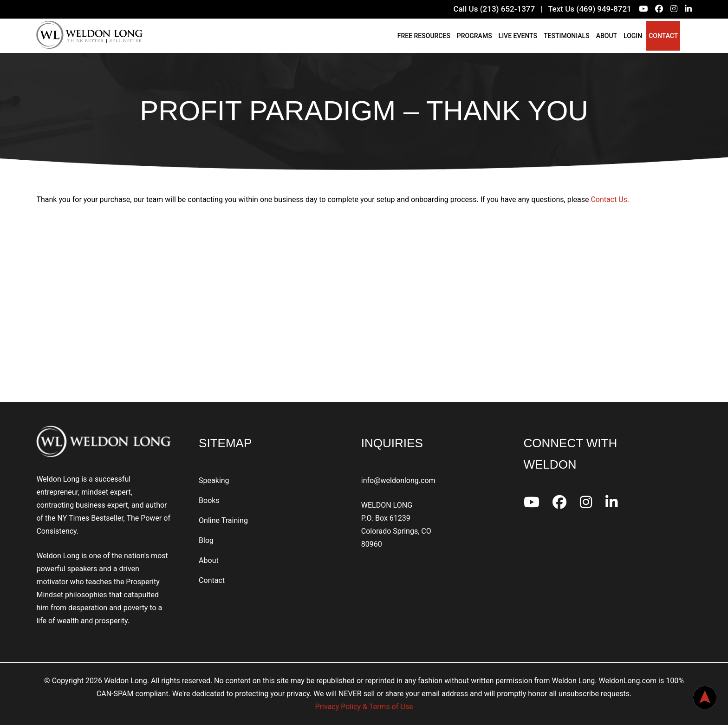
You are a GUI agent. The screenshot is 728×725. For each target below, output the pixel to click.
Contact (663, 36)
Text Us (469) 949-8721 (590, 9)
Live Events (518, 36)
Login (633, 36)
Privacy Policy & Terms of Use (364, 707)
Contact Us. (610, 199)
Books (209, 500)
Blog (206, 540)
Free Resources (424, 36)
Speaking (214, 480)
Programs (474, 36)
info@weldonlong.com (398, 480)
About (607, 36)
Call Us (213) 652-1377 (494, 9)
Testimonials (567, 36)
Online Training (223, 520)
